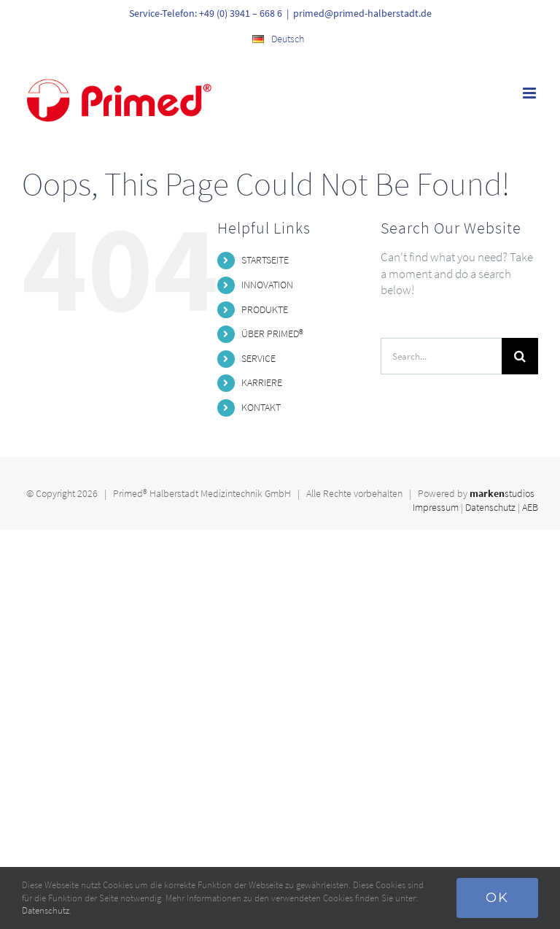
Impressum (436, 507)
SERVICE (258, 358)
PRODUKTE (265, 309)
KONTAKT (261, 407)
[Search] (520, 356)
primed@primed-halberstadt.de (362, 13)
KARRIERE (262, 382)
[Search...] (441, 356)
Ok (497, 898)
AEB (530, 507)
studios (502, 493)
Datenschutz (490, 507)
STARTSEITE (265, 260)
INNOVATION (267, 285)
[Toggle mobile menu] (530, 93)
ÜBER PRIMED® (272, 334)
